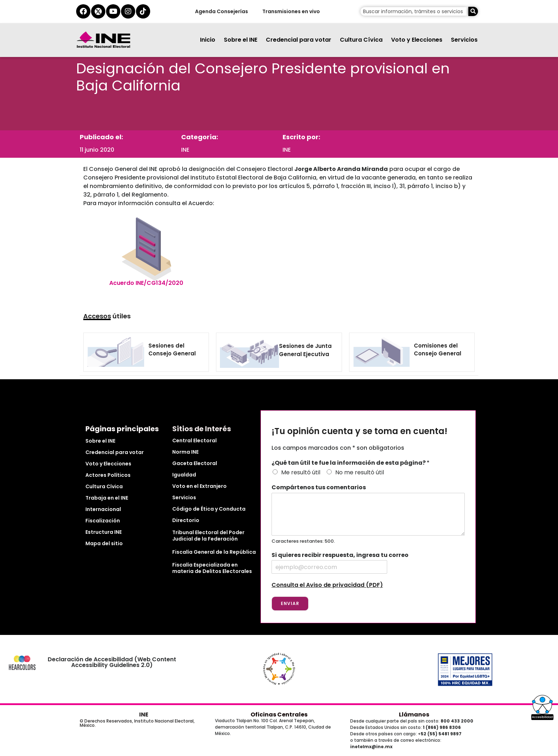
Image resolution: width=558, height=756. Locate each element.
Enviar (290, 603)
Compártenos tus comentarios (319, 488)
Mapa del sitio (104, 543)
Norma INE (185, 452)
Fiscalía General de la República (214, 552)
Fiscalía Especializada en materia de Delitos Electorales (212, 568)
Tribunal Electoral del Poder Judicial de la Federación (208, 536)
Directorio (186, 520)
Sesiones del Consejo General (172, 350)
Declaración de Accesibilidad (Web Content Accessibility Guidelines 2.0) (112, 662)
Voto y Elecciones (417, 40)
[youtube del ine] (113, 11)
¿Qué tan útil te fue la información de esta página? (351, 463)
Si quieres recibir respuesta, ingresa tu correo (340, 555)
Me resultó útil (301, 472)
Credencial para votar (299, 40)
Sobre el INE (241, 40)
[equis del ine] (98, 11)
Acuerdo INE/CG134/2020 (146, 283)
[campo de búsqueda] (414, 11)
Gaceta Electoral (195, 463)
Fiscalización (103, 521)
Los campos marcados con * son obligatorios (338, 448)
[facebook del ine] (83, 11)
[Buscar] (473, 11)
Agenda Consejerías (221, 11)
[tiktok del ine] (143, 11)
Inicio (208, 40)
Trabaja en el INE (107, 498)
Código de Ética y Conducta (209, 509)
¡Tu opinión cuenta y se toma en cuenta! (359, 431)
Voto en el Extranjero (199, 486)
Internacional (103, 509)
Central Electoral (194, 440)
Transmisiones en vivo (291, 11)
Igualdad (184, 475)
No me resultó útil (360, 472)
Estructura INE (104, 532)
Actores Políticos (108, 475)
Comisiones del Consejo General (438, 350)
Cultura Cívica (361, 40)
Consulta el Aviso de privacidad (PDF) (327, 585)
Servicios (464, 40)
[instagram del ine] (128, 11)
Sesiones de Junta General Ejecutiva (305, 350)
